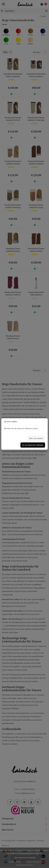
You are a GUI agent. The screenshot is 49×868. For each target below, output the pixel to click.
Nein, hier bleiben (36, 438)
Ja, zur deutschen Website (33, 445)
